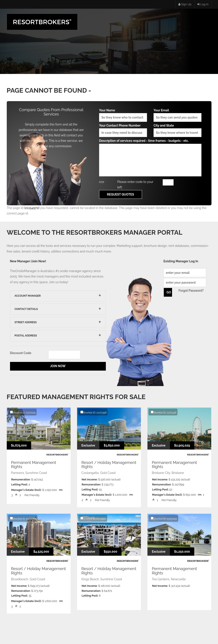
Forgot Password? (191, 291)
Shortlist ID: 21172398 (93, 412)
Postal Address (26, 336)
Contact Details (26, 309)
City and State (177, 130)
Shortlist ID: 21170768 (23, 519)
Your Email (177, 115)
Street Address (26, 322)
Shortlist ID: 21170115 (23, 412)
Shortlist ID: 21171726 (93, 519)
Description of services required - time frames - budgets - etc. (150, 158)
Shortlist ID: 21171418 (164, 412)
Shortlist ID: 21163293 (164, 519)
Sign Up (185, 4)
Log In (203, 4)
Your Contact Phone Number (123, 130)
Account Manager (28, 296)
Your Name (123, 115)
